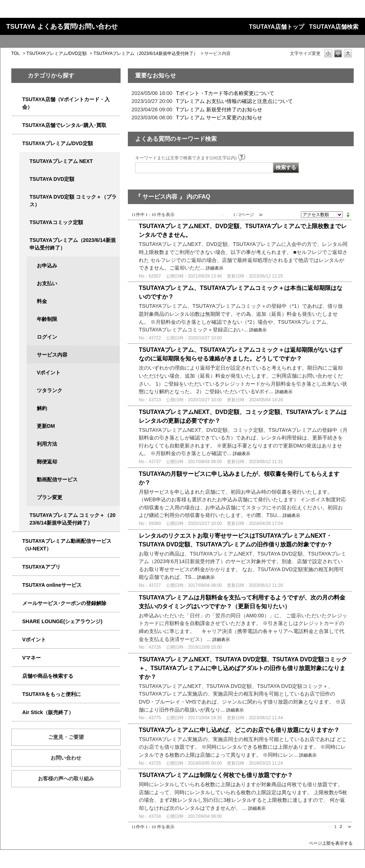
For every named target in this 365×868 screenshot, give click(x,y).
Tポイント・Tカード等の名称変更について (225, 93)
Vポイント (49, 373)
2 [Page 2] (341, 827)
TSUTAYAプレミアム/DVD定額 (57, 53)
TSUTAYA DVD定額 (52, 179)
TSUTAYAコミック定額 (56, 222)
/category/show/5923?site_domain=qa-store (17, 541)
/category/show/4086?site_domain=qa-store (17, 676)
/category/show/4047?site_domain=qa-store (17, 99)
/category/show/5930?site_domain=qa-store (24, 197)
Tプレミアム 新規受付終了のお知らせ (219, 110)
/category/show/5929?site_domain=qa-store (24, 179)
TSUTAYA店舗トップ (276, 27)
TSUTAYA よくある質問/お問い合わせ (62, 27)
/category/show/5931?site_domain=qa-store (24, 161)
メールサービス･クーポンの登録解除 (64, 603)
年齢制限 (47, 319)
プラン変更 (50, 497)
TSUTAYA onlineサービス (52, 585)
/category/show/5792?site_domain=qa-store (24, 515)
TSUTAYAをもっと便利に (52, 694)
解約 (42, 408)
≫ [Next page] (350, 827)
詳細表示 (215, 268)
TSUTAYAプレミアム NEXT (61, 161)
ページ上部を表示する (331, 843)
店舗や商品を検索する (48, 676)
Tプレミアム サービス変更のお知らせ (219, 118)
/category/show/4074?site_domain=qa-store (17, 640)
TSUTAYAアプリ (41, 567)
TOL (15, 53)
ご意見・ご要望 (66, 737)
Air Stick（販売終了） (48, 712)
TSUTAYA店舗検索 (334, 27)
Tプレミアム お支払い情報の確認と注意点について (234, 101)
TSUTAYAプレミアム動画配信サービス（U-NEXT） (67, 545)
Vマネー (32, 658)
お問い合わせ (66, 758)
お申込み (47, 266)
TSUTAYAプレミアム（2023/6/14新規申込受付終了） (146, 53)
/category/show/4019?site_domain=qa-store (17, 567)
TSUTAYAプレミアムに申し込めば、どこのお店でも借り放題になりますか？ (239, 730)
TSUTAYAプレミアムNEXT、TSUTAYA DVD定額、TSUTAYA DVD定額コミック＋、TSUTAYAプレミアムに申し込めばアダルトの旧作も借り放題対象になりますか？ (243, 668)
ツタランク (50, 390)
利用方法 (47, 444)
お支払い (47, 283)
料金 (42, 301)
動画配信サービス (57, 479)
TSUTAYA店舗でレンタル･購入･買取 (64, 125)
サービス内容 (52, 355)
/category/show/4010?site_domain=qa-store (17, 585)
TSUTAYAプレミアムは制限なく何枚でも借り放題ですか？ (216, 775)
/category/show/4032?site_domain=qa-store (24, 240)
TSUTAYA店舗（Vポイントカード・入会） (66, 103)
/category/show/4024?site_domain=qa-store (17, 694)
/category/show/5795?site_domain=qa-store (24, 222)
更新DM (46, 426)
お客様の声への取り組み (66, 779)
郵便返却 (47, 462)
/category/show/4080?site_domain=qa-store (17, 603)
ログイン (47, 337)
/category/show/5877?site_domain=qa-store (17, 622)
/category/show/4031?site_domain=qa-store (17, 144)
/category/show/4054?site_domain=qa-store (17, 125)
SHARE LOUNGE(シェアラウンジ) (62, 621)
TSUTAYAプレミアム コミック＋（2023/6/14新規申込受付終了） (72, 519)
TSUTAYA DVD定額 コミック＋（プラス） (73, 201)
